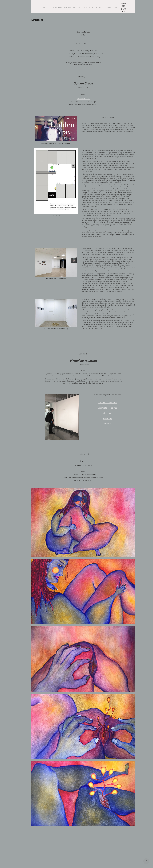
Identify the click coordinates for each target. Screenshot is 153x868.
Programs (68, 7)
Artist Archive (97, 7)
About (45, 7)
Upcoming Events (56, 7)
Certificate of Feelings (108, 408)
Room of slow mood (108, 403)
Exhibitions (86, 7)
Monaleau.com (83, 98)
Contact (116, 7)
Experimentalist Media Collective (124, 7)
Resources (107, 7)
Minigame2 (108, 413)
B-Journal (76, 7)
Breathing (108, 418)
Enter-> (108, 424)
